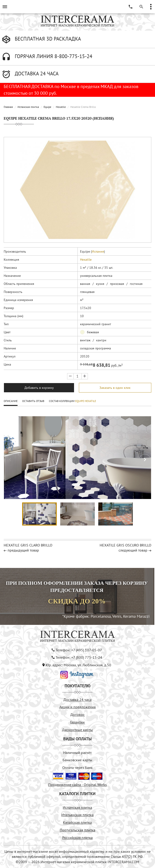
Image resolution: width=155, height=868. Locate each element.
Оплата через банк (77, 768)
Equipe (47, 107)
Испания (98, 251)
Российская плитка (77, 838)
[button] (145, 460)
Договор (77, 714)
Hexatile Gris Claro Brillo (28, 545)
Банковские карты (77, 760)
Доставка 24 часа (77, 700)
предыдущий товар (23, 550)
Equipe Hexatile (86, 401)
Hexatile (61, 107)
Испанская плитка (28, 107)
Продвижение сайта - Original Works (77, 785)
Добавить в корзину (39, 388)
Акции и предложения (77, 707)
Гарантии (77, 722)
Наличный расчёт (77, 753)
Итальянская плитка (77, 815)
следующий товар (133, 550)
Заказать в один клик (115, 388)
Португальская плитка (77, 830)
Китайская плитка (77, 822)
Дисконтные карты (77, 730)
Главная (8, 107)
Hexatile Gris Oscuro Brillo (125, 545)
